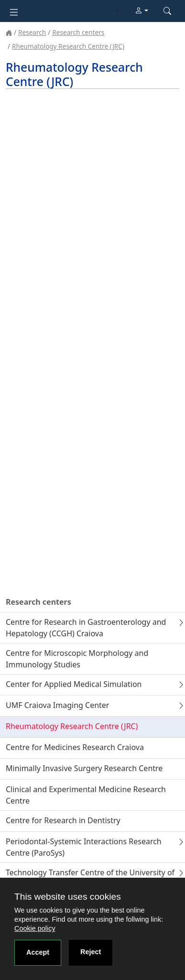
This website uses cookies (68, 897)
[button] (141, 11)
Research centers (78, 32)
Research (32, 32)
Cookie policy (35, 928)
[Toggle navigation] (14, 11)
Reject (91, 952)
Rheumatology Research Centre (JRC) (68, 46)
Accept (38, 952)
